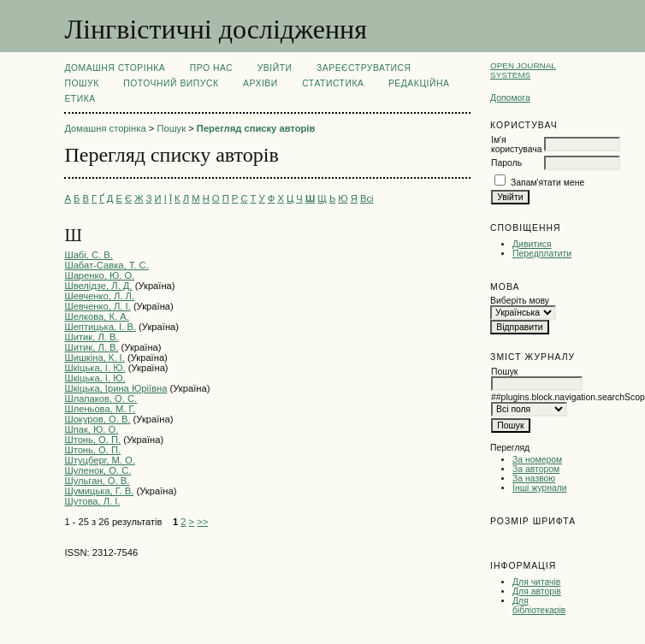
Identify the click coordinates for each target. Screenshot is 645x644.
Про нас (212, 68)
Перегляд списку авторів (256, 128)
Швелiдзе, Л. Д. (98, 286)
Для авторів (537, 591)
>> (202, 522)
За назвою (534, 479)
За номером (537, 460)
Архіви (260, 83)
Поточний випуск (171, 83)
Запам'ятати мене (547, 183)
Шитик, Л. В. (91, 337)
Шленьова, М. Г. (100, 409)
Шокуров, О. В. (97, 419)
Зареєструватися (364, 68)
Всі (367, 198)
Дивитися (532, 244)
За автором (536, 469)
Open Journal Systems (523, 70)
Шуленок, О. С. (98, 470)
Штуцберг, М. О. (100, 460)
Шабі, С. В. (88, 255)
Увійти (275, 68)
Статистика (333, 83)
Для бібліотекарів (539, 606)
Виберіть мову (520, 301)
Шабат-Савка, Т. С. (106, 265)
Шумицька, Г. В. (99, 491)
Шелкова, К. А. (96, 316)
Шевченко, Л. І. (97, 306)
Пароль (506, 163)
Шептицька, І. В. (100, 327)
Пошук (81, 83)
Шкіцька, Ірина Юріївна (115, 388)
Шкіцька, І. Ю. (95, 368)
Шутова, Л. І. (92, 501)
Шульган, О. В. (97, 481)
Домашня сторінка (115, 68)
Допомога (510, 98)
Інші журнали (539, 488)
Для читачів (536, 582)
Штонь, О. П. (92, 440)
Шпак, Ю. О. (91, 429)
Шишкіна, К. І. (94, 357)
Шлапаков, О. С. (101, 399)
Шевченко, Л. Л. (99, 296)
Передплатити (542, 254)
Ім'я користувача (516, 145)
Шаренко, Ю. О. (99, 275)
